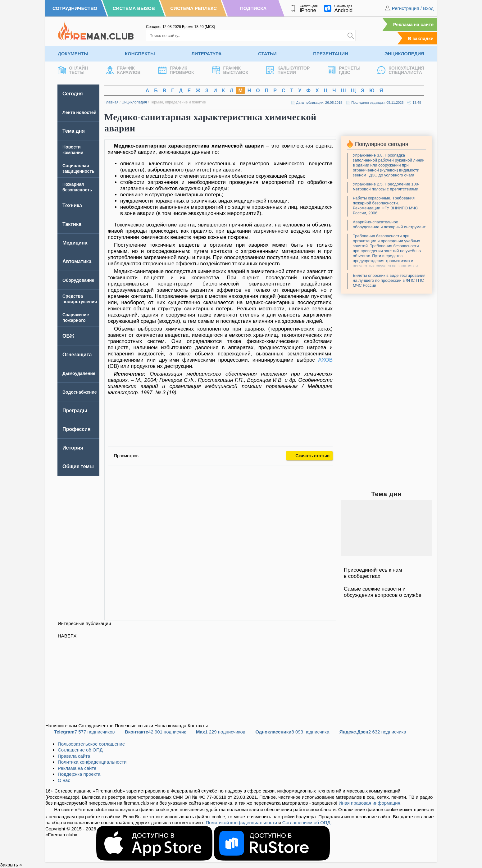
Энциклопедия (404, 54)
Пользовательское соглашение (91, 744)
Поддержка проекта (79, 774)
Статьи (267, 54)
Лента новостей (79, 112)
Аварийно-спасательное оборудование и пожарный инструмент (389, 224)
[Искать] (351, 36)
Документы (73, 54)
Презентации (331, 54)
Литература (206, 54)
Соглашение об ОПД (80, 750)
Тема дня (74, 131)
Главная (111, 102)
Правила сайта (74, 756)
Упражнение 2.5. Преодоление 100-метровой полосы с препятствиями (386, 187)
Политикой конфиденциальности (242, 822)
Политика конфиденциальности (92, 762)
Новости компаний (73, 150)
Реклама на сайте (413, 24)
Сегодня (73, 94)
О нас (64, 780)
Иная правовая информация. (370, 803)
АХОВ (325, 360)
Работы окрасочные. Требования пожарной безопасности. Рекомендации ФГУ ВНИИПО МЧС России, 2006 (385, 206)
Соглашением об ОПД (306, 822)
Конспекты (140, 54)
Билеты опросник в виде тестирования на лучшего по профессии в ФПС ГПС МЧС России (389, 280)
